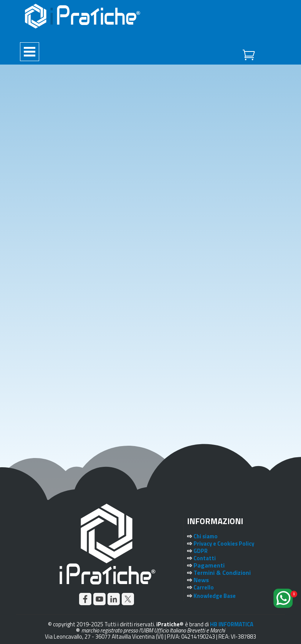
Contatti (205, 558)
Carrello (204, 587)
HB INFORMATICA (232, 624)
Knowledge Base (215, 596)
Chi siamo (206, 536)
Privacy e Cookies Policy (224, 544)
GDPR (201, 551)
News (201, 580)
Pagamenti (209, 565)
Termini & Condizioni (222, 573)
